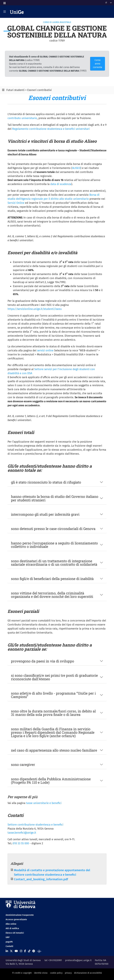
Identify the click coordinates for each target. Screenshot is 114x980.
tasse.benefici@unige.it (22, 833)
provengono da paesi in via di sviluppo (43, 661)
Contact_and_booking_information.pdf (41, 879)
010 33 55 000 (21, 843)
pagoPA (9, 942)
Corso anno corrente (98, 64)
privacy (68, 973)
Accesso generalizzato (16, 920)
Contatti (9, 946)
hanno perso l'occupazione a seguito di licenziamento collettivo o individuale (54, 545)
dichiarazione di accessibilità (88, 973)
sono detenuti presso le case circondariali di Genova (53, 529)
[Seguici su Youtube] (16, 951)
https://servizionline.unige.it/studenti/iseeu (35, 309)
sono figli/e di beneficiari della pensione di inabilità (52, 579)
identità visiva (41, 973)
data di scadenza (61, 184)
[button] (4, 2)
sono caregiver (23, 764)
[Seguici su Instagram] (21, 951)
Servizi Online (16, 203)
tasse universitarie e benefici (44, 803)
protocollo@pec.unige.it (78, 960)
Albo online (11, 924)
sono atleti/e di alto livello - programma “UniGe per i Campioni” (53, 695)
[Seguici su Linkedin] (7, 951)
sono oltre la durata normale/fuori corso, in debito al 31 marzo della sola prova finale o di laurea (53, 713)
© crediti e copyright (22, 973)
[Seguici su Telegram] (34, 951)
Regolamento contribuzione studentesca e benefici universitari (51, 129)
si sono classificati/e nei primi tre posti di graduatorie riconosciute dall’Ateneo (54, 677)
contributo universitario (22, 118)
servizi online (46, 350)
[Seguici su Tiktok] (29, 951)
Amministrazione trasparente (20, 915)
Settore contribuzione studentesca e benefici (35, 825)
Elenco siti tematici (15, 933)
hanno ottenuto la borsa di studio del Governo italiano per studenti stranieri (55, 498)
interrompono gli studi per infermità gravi (45, 514)
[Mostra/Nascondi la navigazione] (5, 12)
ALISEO (76, 168)
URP (8, 937)
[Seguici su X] (11, 951)
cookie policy (56, 973)
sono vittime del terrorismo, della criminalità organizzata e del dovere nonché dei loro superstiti (52, 595)
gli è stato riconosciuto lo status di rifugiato (46, 482)
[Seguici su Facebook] (25, 951)
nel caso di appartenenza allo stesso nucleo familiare (54, 750)
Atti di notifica (12, 928)
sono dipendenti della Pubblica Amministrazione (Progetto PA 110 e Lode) (51, 781)
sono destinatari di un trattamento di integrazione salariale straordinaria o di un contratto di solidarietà (54, 563)
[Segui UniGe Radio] (39, 951)
